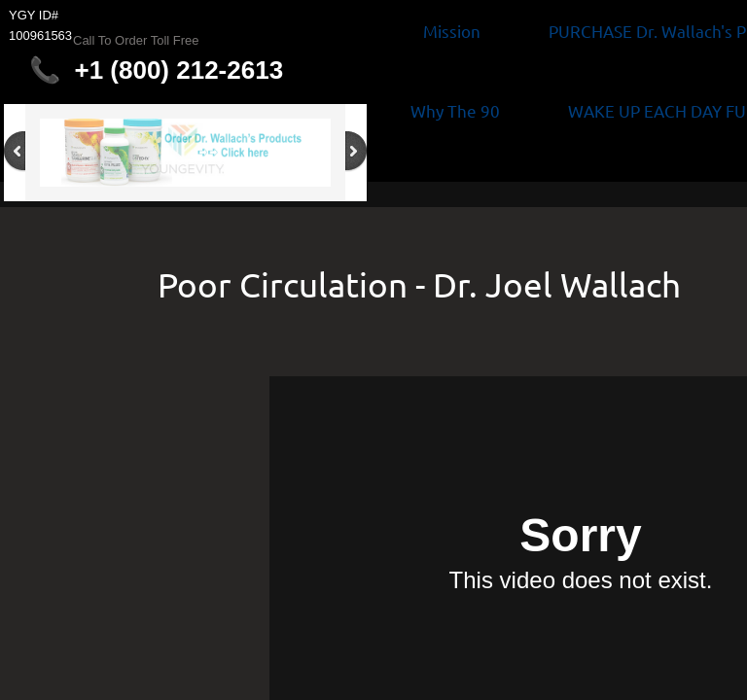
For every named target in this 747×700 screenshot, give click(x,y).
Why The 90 (455, 110)
